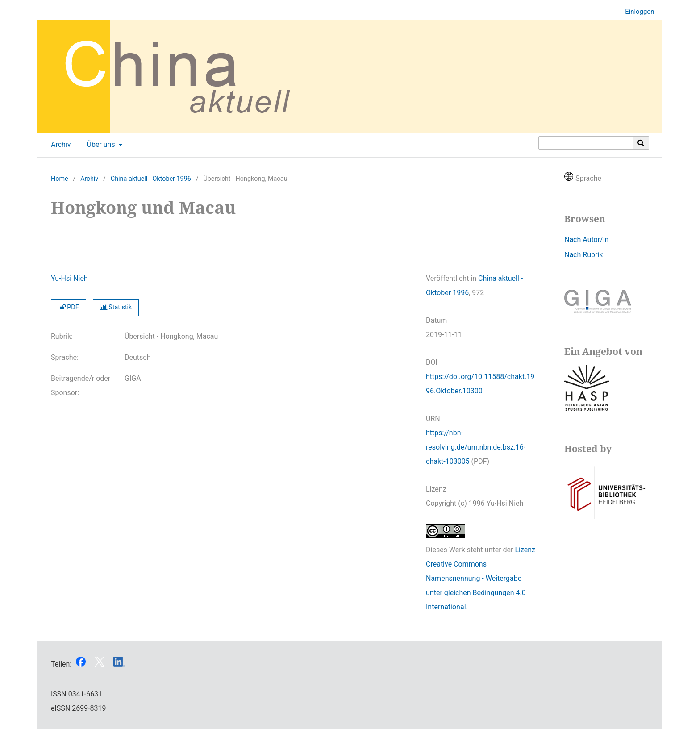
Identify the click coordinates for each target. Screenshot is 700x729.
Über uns (100, 145)
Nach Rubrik (583, 255)
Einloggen (636, 12)
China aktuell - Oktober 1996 (151, 179)
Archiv (59, 145)
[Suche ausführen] (641, 143)
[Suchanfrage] (586, 143)
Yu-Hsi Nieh (69, 278)
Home (60, 179)
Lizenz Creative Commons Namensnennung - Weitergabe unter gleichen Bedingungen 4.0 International (481, 578)
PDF (69, 307)
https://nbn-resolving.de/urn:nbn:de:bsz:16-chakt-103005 (476, 447)
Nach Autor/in (586, 240)
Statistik (116, 307)
